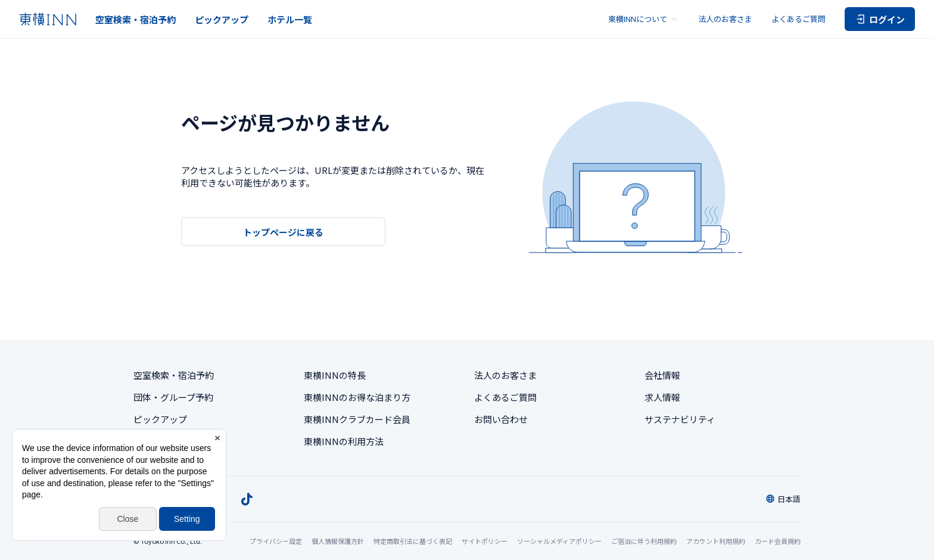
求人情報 (662, 397)
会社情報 (662, 375)
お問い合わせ (501, 419)
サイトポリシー (485, 541)
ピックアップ (222, 19)
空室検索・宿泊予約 (136, 19)
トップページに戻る (283, 232)
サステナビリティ (680, 419)
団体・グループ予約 (173, 397)
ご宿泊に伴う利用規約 (644, 541)
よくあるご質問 (798, 19)
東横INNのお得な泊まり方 (357, 397)
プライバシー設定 (276, 541)
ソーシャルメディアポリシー (559, 541)
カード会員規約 (778, 541)
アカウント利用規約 (716, 541)
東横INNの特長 (335, 375)
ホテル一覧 (290, 19)
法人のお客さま (725, 19)
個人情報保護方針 (338, 541)
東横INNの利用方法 (344, 441)
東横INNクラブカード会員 (357, 419)
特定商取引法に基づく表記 (413, 541)
